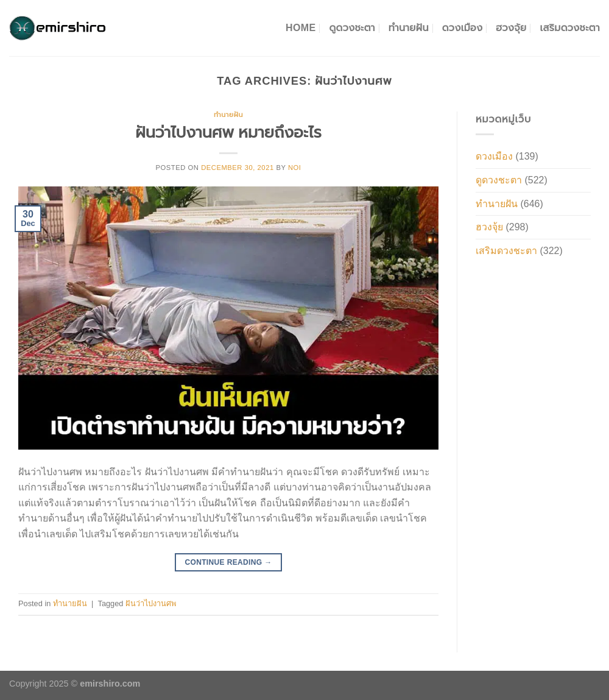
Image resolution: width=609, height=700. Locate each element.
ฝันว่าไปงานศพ (151, 603)
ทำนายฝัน (409, 28)
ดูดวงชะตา (352, 28)
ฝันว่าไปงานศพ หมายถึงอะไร (228, 132)
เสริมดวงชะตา (570, 28)
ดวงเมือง (463, 28)
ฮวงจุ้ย (511, 28)
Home (301, 28)
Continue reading (228, 563)
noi (295, 168)
